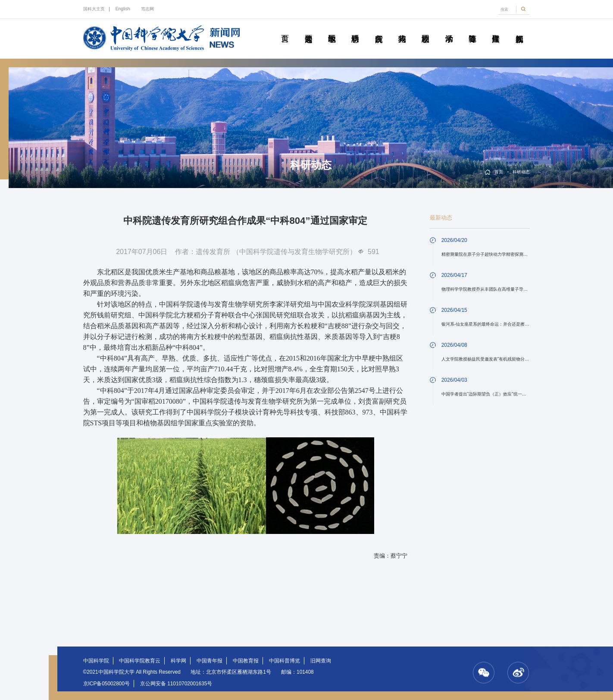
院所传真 (379, 29)
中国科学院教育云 (140, 661)
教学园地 (332, 29)
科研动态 (355, 29)
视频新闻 (519, 29)
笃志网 (147, 9)
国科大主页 (94, 9)
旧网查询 (321, 661)
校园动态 (426, 29)
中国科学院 (96, 661)
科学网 (178, 661)
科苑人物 (402, 29)
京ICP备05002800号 (106, 684)
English (123, 9)
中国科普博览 (285, 661)
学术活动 (449, 29)
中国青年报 (210, 661)
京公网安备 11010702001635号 (176, 684)
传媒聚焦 (496, 29)
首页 (285, 29)
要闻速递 (308, 29)
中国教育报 (246, 661)
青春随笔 (472, 29)
